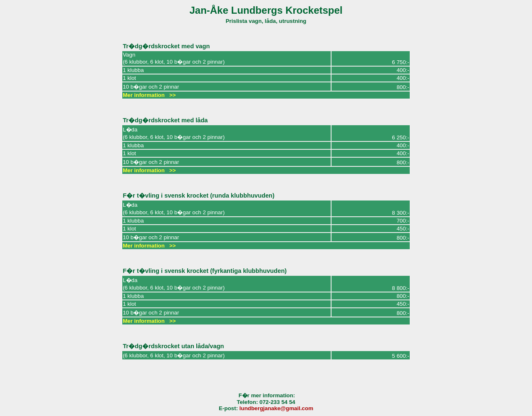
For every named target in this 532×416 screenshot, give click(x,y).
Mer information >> (149, 95)
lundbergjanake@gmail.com (276, 408)
